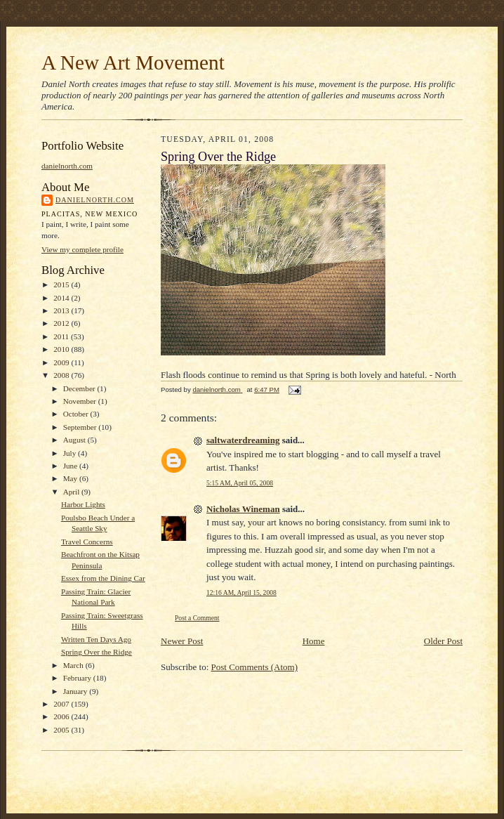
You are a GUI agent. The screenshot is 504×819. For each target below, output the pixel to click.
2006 (62, 716)
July (71, 453)
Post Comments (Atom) (255, 667)
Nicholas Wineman (243, 509)
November (81, 401)
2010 (62, 349)
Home (314, 641)
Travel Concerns (87, 542)
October (77, 414)
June (71, 466)
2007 (62, 704)
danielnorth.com (67, 166)
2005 (62, 730)
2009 (62, 362)
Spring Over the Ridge (97, 652)
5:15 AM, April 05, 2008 (240, 483)
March (74, 665)
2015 (62, 284)
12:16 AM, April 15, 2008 (241, 592)
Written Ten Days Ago (96, 639)
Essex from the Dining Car (103, 578)
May (71, 478)
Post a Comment (197, 618)
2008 (62, 375)
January (77, 691)
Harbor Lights (83, 504)
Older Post (443, 641)
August (75, 440)
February (78, 678)
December (80, 388)
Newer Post (182, 641)
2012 (62, 323)
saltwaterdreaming (243, 440)
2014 (62, 298)
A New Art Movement (133, 63)
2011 (62, 336)
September (81, 427)
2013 (62, 310)
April (72, 492)
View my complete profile (82, 249)
